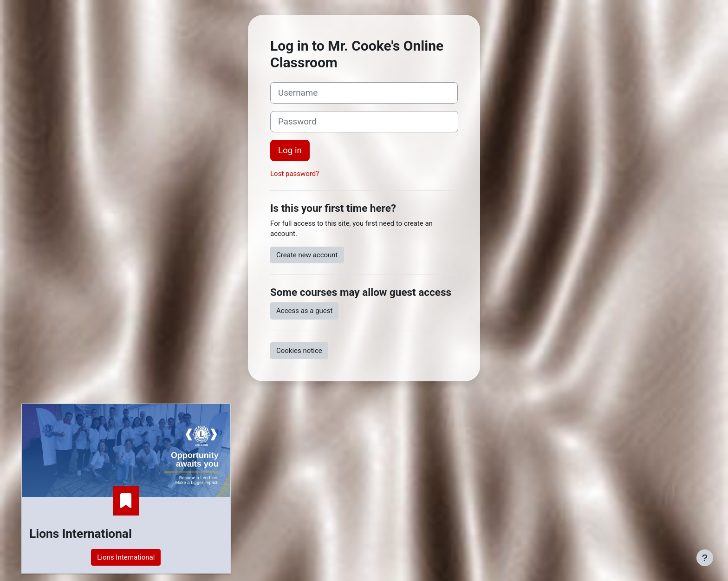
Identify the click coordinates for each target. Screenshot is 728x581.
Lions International (126, 557)
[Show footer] (705, 558)
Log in (290, 150)
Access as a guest (304, 311)
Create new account (307, 255)
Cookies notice (299, 351)
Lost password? (295, 174)
